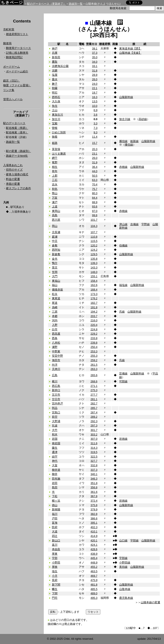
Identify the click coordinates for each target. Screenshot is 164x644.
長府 (55, 580)
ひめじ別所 (59, 132)
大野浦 (56, 421)
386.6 (94, 518)
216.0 (94, 320)
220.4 (94, 325)
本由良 (56, 549)
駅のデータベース (14, 123)
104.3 (94, 226)
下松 (55, 496)
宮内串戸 (57, 403)
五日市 (56, 395)
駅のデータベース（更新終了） (47, 4)
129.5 (94, 254)
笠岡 (55, 272)
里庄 (55, 268)
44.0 (95, 171)
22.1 (95, 88)
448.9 (94, 563)
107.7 (94, 232)
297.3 (94, 426)
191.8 (94, 307)
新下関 (56, 585)
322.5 (94, 457)
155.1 (94, 276)
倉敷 (55, 245)
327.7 (94, 461)
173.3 (94, 294)
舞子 (55, 84)
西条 (55, 338)
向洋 (55, 365)
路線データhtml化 (17, 156)
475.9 (94, 580)
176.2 (94, 298)
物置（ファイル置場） (17, 85)
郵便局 (7, 43)
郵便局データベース (18, 48)
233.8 (94, 338)
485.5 (94, 589)
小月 (55, 576)
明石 (55, 93)
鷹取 (55, 62)
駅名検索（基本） (17, 132)
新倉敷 (56, 254)
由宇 (55, 457)
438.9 (94, 554)
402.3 (94, 527)
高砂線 (143, 119)
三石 (55, 180)
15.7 (95, 143)
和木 (55, 435)
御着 (55, 137)
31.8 (95, 71)
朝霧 (55, 88)
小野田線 (125, 563)
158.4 (94, 281)
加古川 (56, 119)
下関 (55, 593)
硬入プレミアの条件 (18, 188)
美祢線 (123, 567)
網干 (55, 158)
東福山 (56, 281)
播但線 (123, 141)
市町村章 (9, 29)
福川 (55, 514)
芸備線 (123, 373)
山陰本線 (125, 589)
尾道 (55, 303)
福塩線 (123, 285)
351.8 (94, 483)
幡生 (55, 589)
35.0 (95, 57)
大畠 (55, 465)
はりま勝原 (59, 154)
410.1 (94, 531)
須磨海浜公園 (60, 66)
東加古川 (57, 115)
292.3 (94, 421)
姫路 (55, 143)
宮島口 (56, 412)
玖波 (55, 426)
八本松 (56, 343)
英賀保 (56, 149)
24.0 (95, 84)
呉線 (122, 312)
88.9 (95, 202)
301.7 (94, 430)
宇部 (55, 558)
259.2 (94, 360)
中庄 (55, 241)
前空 (55, 417)
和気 (55, 189)
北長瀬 (56, 232)
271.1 (94, 386)
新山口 (56, 540)
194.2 (94, 312)
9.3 (95, 132)
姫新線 (134, 141)
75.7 (95, 189)
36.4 (95, 167)
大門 (55, 276)
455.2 (94, 567)
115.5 (94, 241)
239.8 (94, 343)
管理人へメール (13, 99)
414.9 (94, 536)
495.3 (94, 598)
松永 (55, 294)
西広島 (56, 386)
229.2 (94, 334)
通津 (55, 452)
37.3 (95, 53)
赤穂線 (123, 167)
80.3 (95, 193)
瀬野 (55, 347)
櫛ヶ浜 (56, 501)
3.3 (95, 123)
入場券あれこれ (13, 165)
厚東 (55, 554)
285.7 (94, 408)
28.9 (95, 75)
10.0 (95, 106)
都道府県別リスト (17, 34)
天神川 (56, 369)
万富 (55, 198)
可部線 (123, 381)
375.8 (94, 505)
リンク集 (9, 90)
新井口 (56, 390)
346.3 (94, 479)
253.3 (94, 351)
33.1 (95, 66)
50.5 (95, 176)
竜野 (55, 162)
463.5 (94, 571)
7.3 (95, 128)
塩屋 (55, 75)
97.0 (95, 211)
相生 (55, 167)
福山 (55, 285)
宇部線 (134, 540)
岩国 (55, 439)
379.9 (94, 509)
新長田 (56, 57)
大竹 (55, 430)
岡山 (55, 226)
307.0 (94, 439)
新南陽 (56, 509)
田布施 (56, 479)
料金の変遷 (13, 179)
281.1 (94, 399)
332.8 (94, 465)
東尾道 (56, 298)
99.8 (95, 215)
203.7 (94, 316)
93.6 (95, 206)
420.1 (94, 540)
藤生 (55, 448)
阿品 (55, 408)
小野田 (56, 563)
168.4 (94, 290)
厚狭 (55, 567)
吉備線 (134, 224)
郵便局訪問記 (14, 57)
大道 (55, 531)
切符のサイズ (14, 170)
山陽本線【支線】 (130, 53)
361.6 (94, 492)
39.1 (95, 48)
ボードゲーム (12, 67)
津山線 (123, 224)
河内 (55, 320)
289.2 (94, 417)
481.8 (94, 585)
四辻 (55, 536)
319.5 (94, 452)
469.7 (94, 576)
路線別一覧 (76, 4)
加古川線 (125, 119)
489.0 (94, 593)
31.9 (95, 162)
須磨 (55, 71)
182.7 (94, 303)
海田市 (56, 360)
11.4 (95, 137)
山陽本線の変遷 (150, 602)
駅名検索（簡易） (17, 128)
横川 (55, 381)
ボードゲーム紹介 (17, 71)
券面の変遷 (13, 184)
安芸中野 (57, 356)
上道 (55, 206)
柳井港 (56, 470)
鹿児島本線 (126, 598)
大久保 (56, 101)
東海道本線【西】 (130, 48)
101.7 (94, 220)
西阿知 (56, 250)
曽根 (55, 128)
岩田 (55, 483)
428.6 (94, 549)
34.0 (95, 62)
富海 (55, 523)
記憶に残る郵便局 (17, 53)
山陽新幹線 (126, 97)
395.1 (94, 523)
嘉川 (55, 545)
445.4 (94, 558)
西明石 (56, 97)
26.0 (95, 79)
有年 (55, 171)
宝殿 (55, 123)
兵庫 (55, 53)
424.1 (94, 545)
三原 (55, 312)
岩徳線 (123, 439)
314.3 (94, 448)
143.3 (94, 268)
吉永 (55, 184)
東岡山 (56, 211)
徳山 (55, 505)
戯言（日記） (12, 81)
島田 (55, 487)
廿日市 (56, 399)
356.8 (94, 487)
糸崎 (55, 307)
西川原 (56, 220)
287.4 (94, 412)
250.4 (94, 347)
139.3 (94, 263)
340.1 (94, 474)
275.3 (94, 390)
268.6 (94, 381)
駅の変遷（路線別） (18, 151)
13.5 (95, 101)
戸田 (55, 518)
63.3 (95, 180)
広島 (55, 375)
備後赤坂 (57, 290)
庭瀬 (55, 237)
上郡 (55, 176)
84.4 (95, 198)
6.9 (95, 110)
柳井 (55, 474)
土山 (55, 110)
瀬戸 (55, 202)
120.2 (94, 245)
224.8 (94, 329)
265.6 (94, 375)
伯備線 (123, 245)
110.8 (94, 237)
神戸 (55, 48)
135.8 (94, 259)
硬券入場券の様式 (17, 174)
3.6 (95, 115)
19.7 (95, 93)
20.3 (95, 149)
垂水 (55, 79)
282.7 (94, 403)
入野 (55, 325)
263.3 (94, 369)
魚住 (55, 106)
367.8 (94, 496)
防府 (55, 527)
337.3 (94, 470)
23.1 (95, 154)
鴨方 (55, 263)
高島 (55, 215)
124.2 (94, 250)
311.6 (94, 443)
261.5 (94, 365)
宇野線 (146, 224)
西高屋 (56, 334)
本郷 (55, 316)
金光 (55, 259)
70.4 (95, 184)
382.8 (94, 514)
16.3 (95, 97)
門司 (55, 598)
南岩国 (56, 443)
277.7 (94, 395)
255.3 (94, 356)
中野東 (56, 351)
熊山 (55, 193)
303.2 (94, 435)
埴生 (55, 571)
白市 (55, 329)
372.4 (94, 501)
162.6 (94, 285)
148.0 (94, 272)
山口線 (123, 540)
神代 (55, 461)
